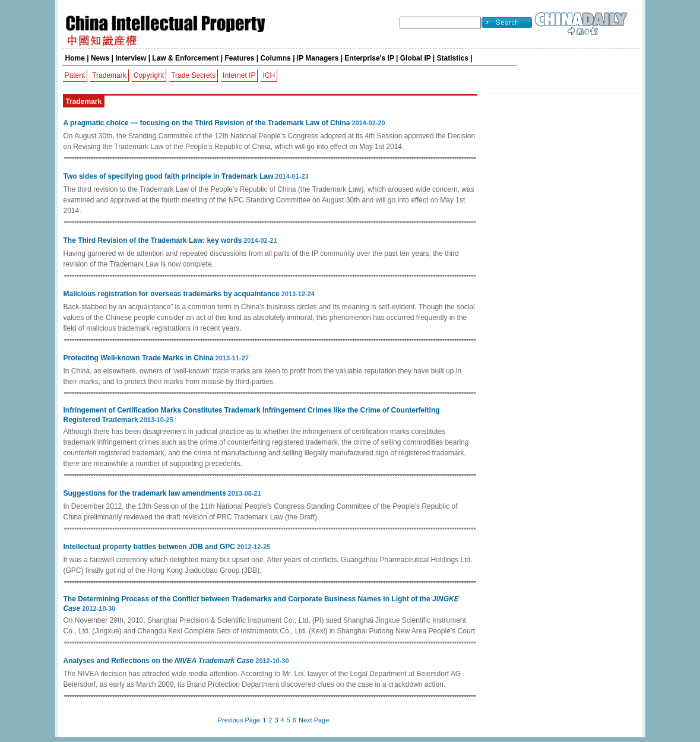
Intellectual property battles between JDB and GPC (149, 547)
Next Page (314, 720)
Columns (275, 58)
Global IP (416, 58)
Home (75, 58)
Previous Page (239, 720)
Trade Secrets (193, 75)
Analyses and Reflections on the (159, 661)
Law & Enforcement (185, 58)
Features (239, 58)
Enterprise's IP (369, 58)
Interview (131, 58)
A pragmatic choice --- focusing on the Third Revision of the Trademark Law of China (207, 123)
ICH (269, 75)
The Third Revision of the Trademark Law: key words (153, 240)
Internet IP (239, 75)
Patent (75, 75)
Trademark (109, 75)
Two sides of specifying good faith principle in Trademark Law (169, 176)
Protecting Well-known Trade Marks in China (139, 358)
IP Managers (318, 58)
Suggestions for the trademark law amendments (145, 493)
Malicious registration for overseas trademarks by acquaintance (172, 294)
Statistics (453, 58)
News (100, 58)
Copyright (149, 75)
